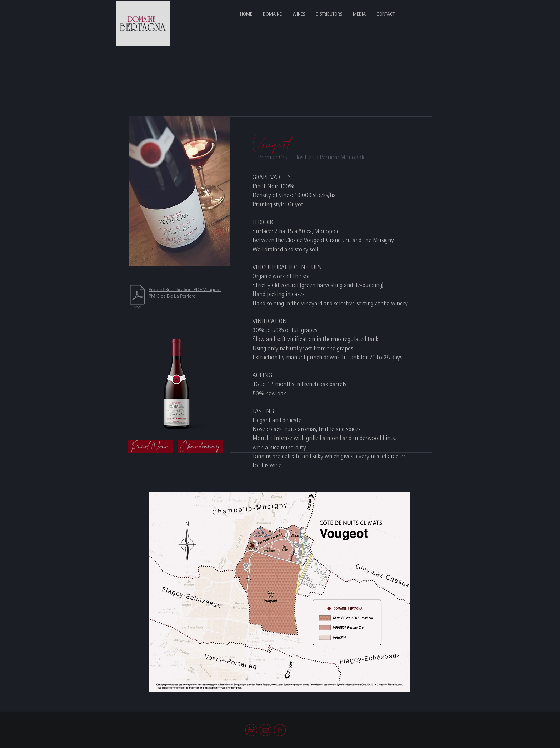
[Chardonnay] (200, 447)
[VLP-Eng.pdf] (137, 298)
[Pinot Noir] (150, 447)
